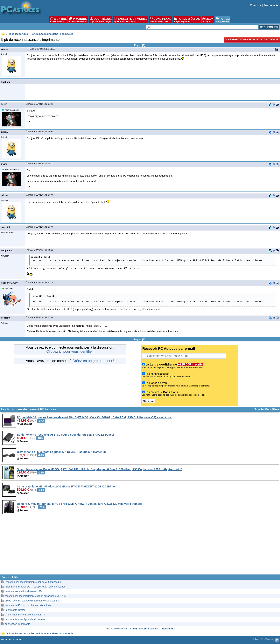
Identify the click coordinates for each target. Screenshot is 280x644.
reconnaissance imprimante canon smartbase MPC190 (36, 596)
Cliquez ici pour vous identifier (69, 352)
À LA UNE (58, 20)
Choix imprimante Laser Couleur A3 (25, 615)
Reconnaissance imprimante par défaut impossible (33, 582)
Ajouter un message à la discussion (252, 40)
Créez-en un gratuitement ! (93, 361)
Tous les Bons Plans (267, 409)
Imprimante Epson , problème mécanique (28, 605)
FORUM (223, 20)
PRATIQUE (78, 20)
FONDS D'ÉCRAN (187, 20)
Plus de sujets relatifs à (140, 629)
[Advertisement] (140, 547)
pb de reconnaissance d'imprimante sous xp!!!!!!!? (33, 601)
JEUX (208, 20)
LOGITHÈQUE (101, 20)
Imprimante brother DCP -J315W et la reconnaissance (35, 587)
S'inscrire (255, 5)
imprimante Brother (16, 610)
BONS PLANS (161, 20)
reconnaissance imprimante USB (23, 591)
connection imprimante (18, 624)
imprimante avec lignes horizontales (25, 619)
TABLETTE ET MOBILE (131, 20)
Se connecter (271, 5)
